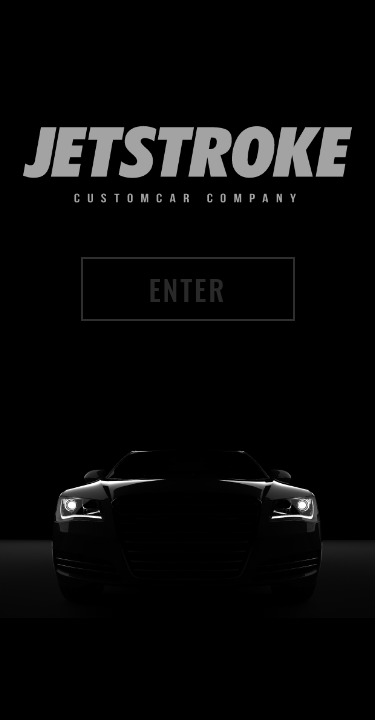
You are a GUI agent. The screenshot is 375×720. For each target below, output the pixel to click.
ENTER (187, 297)
